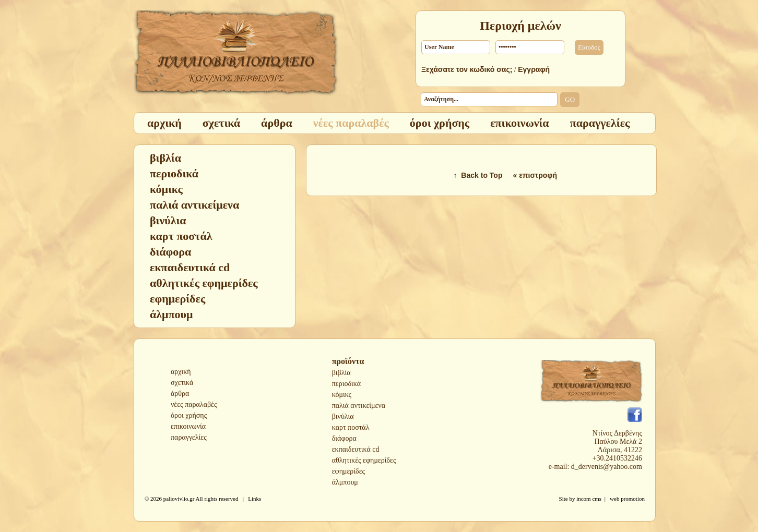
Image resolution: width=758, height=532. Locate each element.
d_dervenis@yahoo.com (607, 467)
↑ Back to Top (478, 175)
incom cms (589, 499)
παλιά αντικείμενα (359, 406)
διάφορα (344, 438)
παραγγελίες (189, 437)
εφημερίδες (348, 471)
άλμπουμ (345, 482)
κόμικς (342, 395)
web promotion (627, 499)
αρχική (181, 372)
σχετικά (182, 383)
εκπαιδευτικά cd (356, 449)
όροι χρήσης (189, 415)
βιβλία (341, 373)
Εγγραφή (534, 69)
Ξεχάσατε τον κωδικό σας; (467, 69)
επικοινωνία (188, 426)
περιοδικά (346, 384)
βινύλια (343, 416)
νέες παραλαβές (194, 404)
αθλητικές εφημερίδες (364, 460)
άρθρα (180, 394)
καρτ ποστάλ (351, 427)
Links (254, 499)
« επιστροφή (535, 175)
